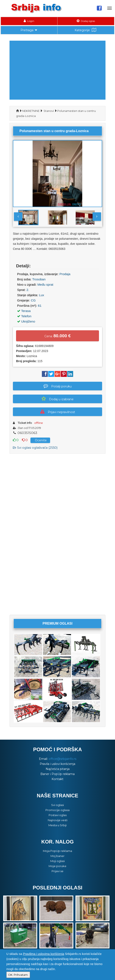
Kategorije (86, 30)
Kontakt (57, 779)
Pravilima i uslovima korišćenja (44, 954)
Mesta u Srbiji (57, 825)
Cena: (58, 336)
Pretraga (29, 30)
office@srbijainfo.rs (62, 759)
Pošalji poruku (58, 386)
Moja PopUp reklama (57, 851)
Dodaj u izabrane (58, 399)
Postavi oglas (58, 815)
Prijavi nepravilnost (58, 412)
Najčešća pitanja (58, 769)
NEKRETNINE (31, 111)
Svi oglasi (57, 805)
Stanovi (49, 111)
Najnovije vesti (58, 820)
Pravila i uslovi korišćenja (57, 764)
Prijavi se (57, 871)
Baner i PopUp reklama (57, 774)
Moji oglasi (57, 861)
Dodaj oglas (86, 21)
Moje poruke (57, 866)
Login (29, 21)
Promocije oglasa (57, 810)
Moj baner (57, 856)
